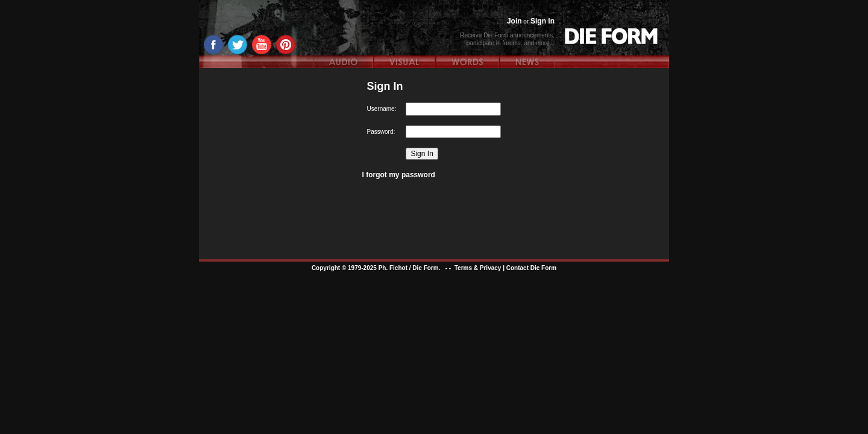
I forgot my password (399, 175)
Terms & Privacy (478, 268)
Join (514, 21)
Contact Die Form (531, 268)
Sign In (542, 21)
